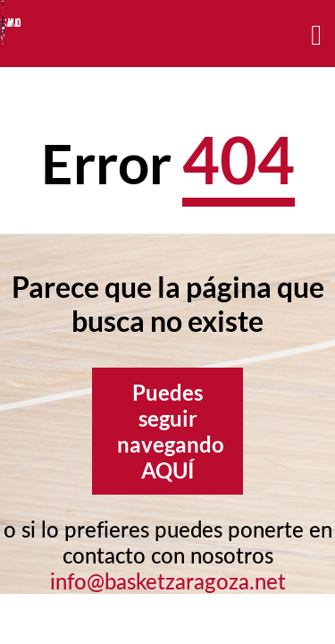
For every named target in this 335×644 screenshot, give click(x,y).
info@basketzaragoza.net (168, 581)
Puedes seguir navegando (171, 431)
